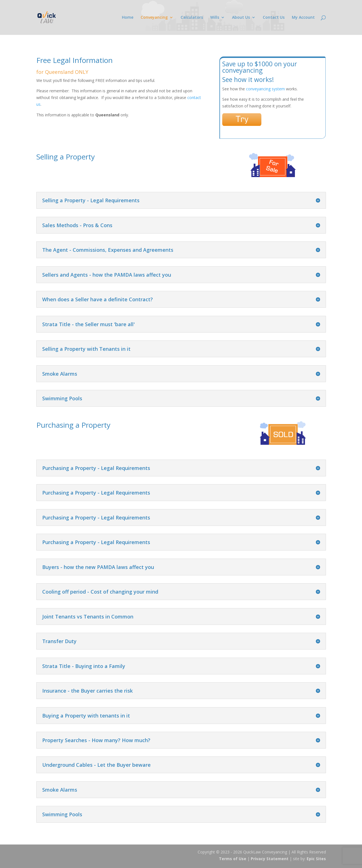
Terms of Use (233, 859)
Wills (215, 18)
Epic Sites (316, 859)
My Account (303, 18)
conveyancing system (265, 89)
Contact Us (274, 18)
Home (128, 18)
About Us (241, 18)
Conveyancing (154, 18)
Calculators (192, 18)
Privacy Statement (270, 859)
